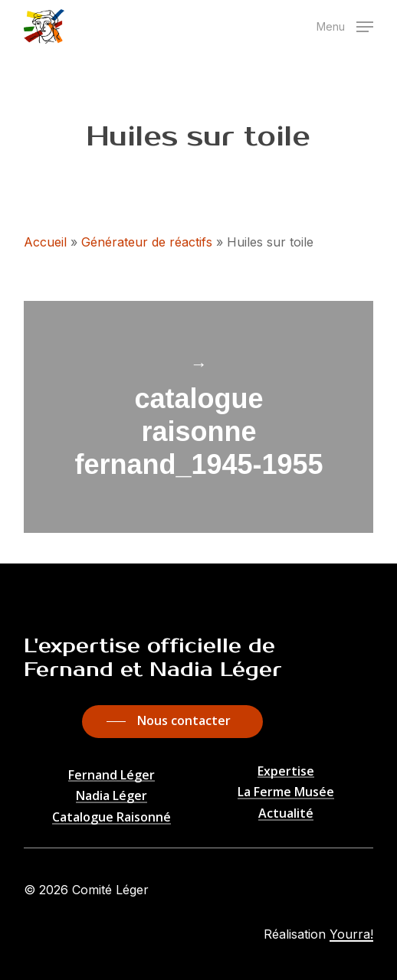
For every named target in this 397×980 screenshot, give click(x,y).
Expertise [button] (286, 772)
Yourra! (351, 934)
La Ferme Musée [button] (286, 792)
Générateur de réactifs (147, 242)
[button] (345, 25)
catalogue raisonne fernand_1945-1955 (198, 417)
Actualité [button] (286, 814)
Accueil (45, 242)
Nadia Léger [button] (112, 796)
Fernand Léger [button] (112, 776)
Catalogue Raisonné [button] (112, 818)
